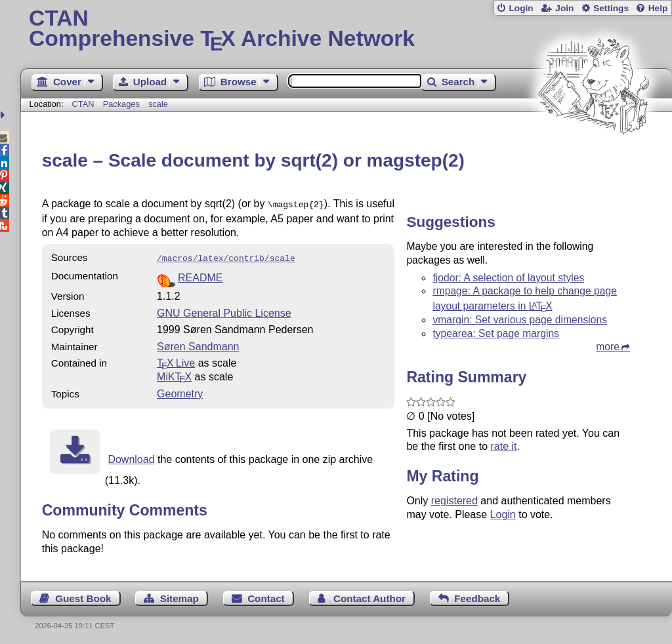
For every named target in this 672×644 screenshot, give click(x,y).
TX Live (176, 360)
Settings (611, 8)
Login (521, 8)
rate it (503, 446)
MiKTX (174, 374)
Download (131, 457)
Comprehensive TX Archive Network (346, 30)
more (608, 347)
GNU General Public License (224, 311)
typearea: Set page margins (496, 333)
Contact (266, 596)
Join (564, 8)
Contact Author (369, 596)
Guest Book (83, 596)
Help (658, 8)
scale (158, 104)
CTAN (83, 104)
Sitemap (179, 596)
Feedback (477, 596)
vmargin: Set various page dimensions (520, 320)
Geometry (180, 391)
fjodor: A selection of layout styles (508, 278)
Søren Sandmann (198, 344)
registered (454, 501)
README (200, 275)
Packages (123, 104)
